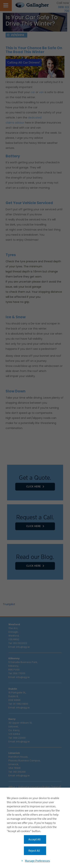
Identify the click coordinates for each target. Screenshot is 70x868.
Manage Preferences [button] (37, 861)
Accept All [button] (34, 839)
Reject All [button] (34, 851)
